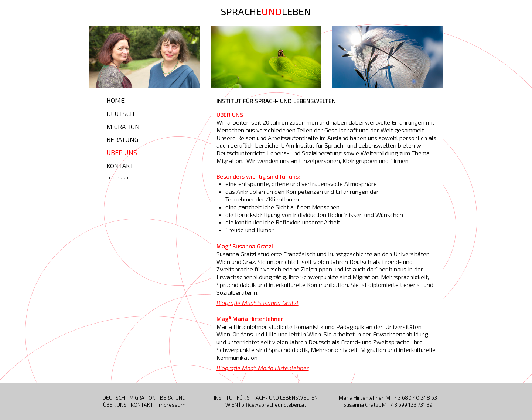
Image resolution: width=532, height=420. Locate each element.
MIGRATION (123, 126)
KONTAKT (120, 166)
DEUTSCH (120, 114)
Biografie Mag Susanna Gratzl (258, 303)
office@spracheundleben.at (274, 405)
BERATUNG (122, 139)
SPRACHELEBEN (266, 11)
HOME (115, 100)
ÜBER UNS (122, 152)
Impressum (119, 177)
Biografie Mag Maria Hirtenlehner (263, 368)
